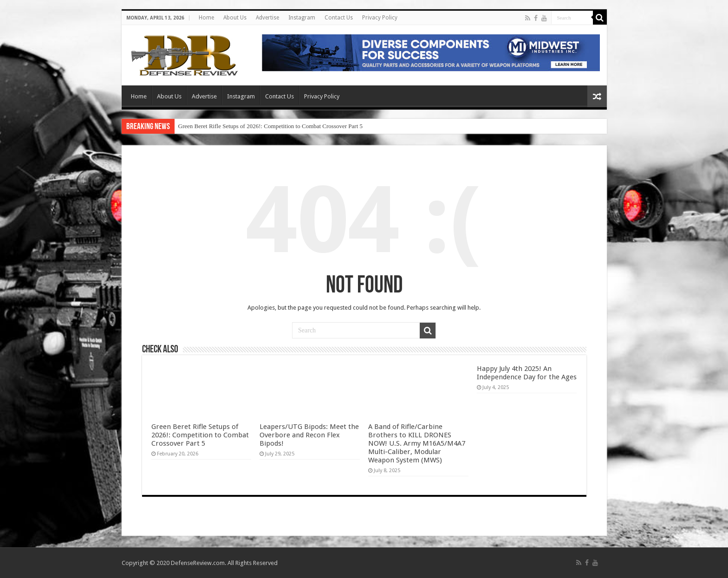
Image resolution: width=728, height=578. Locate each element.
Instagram (302, 18)
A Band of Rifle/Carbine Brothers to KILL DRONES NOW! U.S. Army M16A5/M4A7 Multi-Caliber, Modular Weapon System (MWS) (417, 443)
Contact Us (339, 18)
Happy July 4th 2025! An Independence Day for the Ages (527, 373)
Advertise (267, 18)
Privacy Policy (380, 18)
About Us (235, 18)
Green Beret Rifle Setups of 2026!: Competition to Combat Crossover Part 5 (271, 126)
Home (206, 18)
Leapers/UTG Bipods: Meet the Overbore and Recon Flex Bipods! (309, 435)
